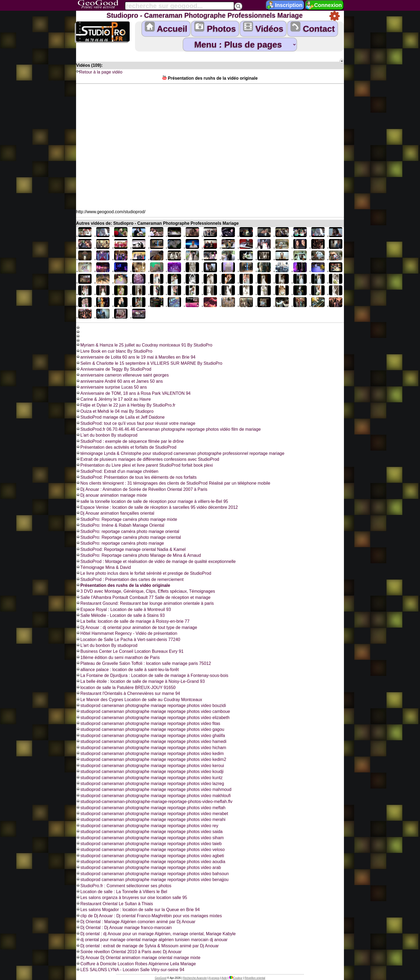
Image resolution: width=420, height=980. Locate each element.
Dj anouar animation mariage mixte (111, 495)
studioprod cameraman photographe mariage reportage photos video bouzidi (151, 705)
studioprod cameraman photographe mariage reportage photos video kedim (150, 754)
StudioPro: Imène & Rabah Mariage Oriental (120, 525)
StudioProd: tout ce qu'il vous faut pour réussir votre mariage (136, 423)
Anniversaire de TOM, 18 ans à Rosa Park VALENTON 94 (133, 393)
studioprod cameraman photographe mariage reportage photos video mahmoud (154, 789)
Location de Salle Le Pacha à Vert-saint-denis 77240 (128, 640)
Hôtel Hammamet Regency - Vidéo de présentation (127, 633)
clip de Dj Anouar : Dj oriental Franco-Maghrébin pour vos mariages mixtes (149, 916)
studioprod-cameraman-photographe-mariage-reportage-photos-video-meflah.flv (154, 802)
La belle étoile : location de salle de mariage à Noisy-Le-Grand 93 (140, 681)
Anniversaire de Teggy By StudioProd (114, 369)
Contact (313, 27)
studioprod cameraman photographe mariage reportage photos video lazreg (150, 784)
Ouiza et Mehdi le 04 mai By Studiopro (115, 411)
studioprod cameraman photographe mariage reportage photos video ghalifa (151, 736)
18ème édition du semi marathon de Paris (118, 657)
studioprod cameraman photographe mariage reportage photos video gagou (150, 729)
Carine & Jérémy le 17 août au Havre (113, 399)
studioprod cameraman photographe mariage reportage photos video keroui (150, 766)
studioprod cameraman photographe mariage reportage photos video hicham (151, 748)
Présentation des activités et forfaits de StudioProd (126, 447)
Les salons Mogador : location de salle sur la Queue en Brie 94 (138, 910)
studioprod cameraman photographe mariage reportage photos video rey (147, 826)
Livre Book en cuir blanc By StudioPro (114, 351)
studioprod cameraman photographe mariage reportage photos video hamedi (151, 741)
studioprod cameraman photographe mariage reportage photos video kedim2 (151, 759)
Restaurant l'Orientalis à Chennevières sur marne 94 (128, 693)
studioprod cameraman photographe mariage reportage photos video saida (149, 832)
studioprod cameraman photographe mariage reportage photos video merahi (151, 819)
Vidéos (263, 27)
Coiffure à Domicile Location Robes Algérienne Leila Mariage (136, 964)
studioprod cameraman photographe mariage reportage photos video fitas (148, 723)
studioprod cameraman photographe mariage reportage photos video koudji (150, 771)
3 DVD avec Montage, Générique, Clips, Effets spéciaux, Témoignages (146, 591)
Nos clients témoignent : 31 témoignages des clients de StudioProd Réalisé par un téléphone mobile (173, 483)
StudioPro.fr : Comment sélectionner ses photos (124, 886)
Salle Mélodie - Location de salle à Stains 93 (120, 615)
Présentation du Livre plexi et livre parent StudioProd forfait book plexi (145, 465)
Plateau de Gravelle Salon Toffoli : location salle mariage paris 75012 (144, 663)
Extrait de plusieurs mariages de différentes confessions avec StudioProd (148, 459)
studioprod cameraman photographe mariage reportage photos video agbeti (150, 856)
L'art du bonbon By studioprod (107, 435)
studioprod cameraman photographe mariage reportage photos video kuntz (149, 778)
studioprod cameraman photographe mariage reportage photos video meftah (151, 808)
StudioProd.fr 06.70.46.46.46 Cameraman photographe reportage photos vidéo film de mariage (168, 429)
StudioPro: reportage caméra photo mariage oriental (128, 531)
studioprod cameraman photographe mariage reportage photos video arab (149, 867)
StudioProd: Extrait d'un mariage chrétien (117, 471)
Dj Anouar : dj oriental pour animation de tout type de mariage (137, 627)
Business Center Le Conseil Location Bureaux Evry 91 (130, 651)
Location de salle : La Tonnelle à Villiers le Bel (122, 892)
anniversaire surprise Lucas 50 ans (111, 387)
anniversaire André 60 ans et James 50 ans (119, 381)
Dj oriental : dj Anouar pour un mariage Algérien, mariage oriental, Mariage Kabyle (156, 934)
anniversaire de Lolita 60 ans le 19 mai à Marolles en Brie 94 (136, 357)
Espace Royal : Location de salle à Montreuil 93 (123, 609)
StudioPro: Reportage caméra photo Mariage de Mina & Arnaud (138, 555)
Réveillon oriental (255, 978)
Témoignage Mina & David (104, 567)
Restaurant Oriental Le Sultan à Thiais (115, 904)
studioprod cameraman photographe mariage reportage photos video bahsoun (152, 874)
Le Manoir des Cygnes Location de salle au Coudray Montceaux (139, 700)
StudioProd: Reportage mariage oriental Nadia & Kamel (131, 549)
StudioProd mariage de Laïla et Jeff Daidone (120, 417)
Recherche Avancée (195, 978)
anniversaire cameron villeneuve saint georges (122, 375)
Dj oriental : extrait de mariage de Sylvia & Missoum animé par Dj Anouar (147, 946)
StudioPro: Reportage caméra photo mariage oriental (128, 537)
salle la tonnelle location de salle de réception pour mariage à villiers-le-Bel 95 (152, 501)
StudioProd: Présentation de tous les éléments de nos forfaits (136, 477)
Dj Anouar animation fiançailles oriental (115, 513)
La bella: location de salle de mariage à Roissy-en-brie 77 (133, 621)
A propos (214, 978)
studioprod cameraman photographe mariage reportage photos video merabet (152, 814)
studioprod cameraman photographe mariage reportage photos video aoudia (151, 862)
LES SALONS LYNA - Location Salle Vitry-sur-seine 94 (130, 970)
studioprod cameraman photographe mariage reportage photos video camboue (153, 711)
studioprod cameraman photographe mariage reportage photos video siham (150, 838)
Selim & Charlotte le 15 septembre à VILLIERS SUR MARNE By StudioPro (149, 363)
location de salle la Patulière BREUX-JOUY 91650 (126, 688)
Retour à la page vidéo (99, 72)
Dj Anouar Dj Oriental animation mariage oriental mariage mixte (138, 958)
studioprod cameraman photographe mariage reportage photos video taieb (149, 844)
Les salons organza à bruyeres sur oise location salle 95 (132, 898)
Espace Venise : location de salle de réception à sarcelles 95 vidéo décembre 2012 (157, 507)
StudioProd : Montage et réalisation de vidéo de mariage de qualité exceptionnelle (156, 561)
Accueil (166, 27)
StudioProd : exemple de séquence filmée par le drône (130, 441)
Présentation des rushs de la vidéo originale (123, 585)
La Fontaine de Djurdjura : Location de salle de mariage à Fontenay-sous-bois (152, 675)
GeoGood (161, 978)
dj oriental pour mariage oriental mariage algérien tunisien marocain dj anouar (152, 940)
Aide (224, 978)
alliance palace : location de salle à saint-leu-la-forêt (127, 670)
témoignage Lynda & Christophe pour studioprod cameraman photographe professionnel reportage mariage (180, 453)
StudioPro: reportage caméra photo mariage (120, 543)
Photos (215, 27)
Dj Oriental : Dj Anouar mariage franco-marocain (124, 928)
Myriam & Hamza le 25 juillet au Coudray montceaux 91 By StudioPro (144, 345)
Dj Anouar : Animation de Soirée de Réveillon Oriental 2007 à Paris (142, 489)
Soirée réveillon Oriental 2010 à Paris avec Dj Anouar (129, 952)
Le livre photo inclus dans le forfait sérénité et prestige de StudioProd (144, 573)
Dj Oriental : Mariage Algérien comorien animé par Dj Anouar (136, 922)
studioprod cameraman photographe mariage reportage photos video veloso (150, 850)
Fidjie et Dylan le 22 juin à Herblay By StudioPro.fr (126, 405)
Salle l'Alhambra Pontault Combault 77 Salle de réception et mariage (143, 597)
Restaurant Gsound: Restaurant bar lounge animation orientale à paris (145, 603)
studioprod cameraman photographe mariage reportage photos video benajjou (152, 880)
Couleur (236, 978)
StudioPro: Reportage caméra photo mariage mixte (127, 519)
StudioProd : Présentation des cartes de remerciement (130, 579)
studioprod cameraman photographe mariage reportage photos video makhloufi (153, 796)
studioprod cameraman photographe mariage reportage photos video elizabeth (153, 718)
